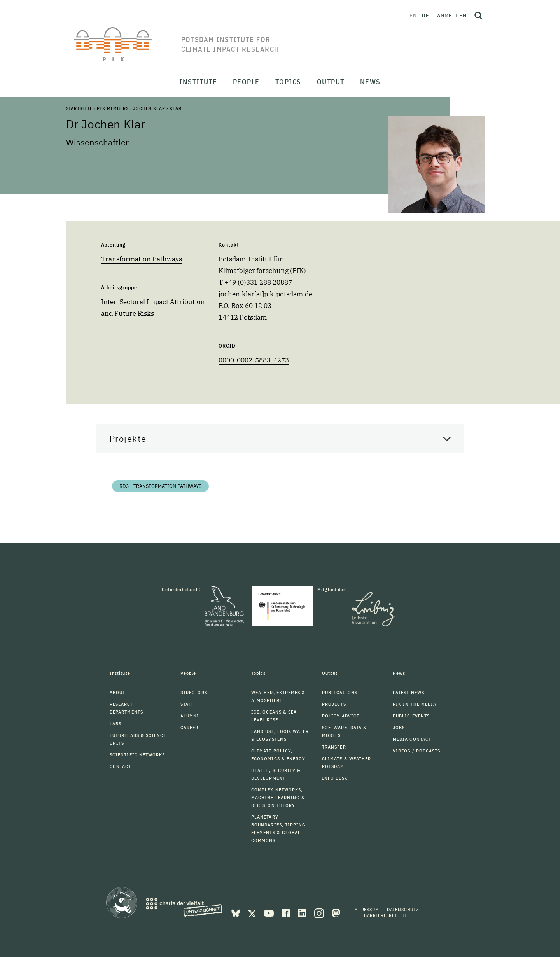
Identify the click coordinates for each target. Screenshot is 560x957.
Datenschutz (403, 909)
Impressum (366, 909)
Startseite (79, 108)
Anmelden (452, 16)
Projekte (128, 438)
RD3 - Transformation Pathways (160, 486)
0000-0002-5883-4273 (254, 360)
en (413, 16)
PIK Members (113, 108)
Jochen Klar (149, 108)
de (426, 16)
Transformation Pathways (142, 259)
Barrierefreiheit (386, 915)
